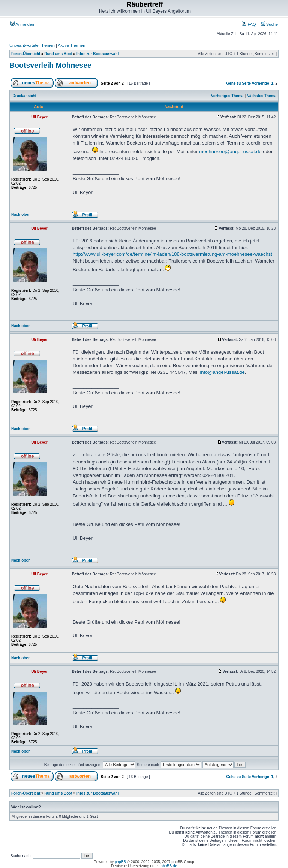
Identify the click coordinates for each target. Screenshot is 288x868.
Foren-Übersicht (26, 54)
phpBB (120, 862)
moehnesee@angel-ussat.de (230, 152)
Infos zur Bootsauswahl (97, 54)
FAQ (249, 24)
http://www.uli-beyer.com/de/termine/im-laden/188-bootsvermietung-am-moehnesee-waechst (172, 254)
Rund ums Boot (58, 54)
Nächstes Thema (262, 96)
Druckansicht (25, 96)
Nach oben (21, 214)
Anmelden (22, 24)
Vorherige (261, 83)
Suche (269, 24)
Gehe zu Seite (238, 83)
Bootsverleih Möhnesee (50, 65)
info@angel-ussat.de (222, 372)
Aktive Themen (71, 45)
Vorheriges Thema (227, 96)
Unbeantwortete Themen (32, 45)
